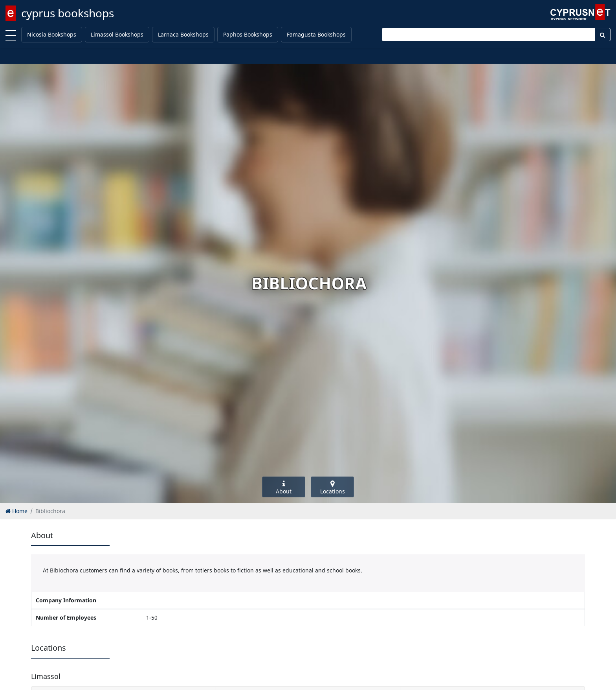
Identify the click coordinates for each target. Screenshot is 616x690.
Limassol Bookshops (117, 34)
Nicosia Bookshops (52, 34)
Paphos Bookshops (248, 34)
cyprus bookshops (68, 13)
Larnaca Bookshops (183, 34)
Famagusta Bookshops (316, 34)
